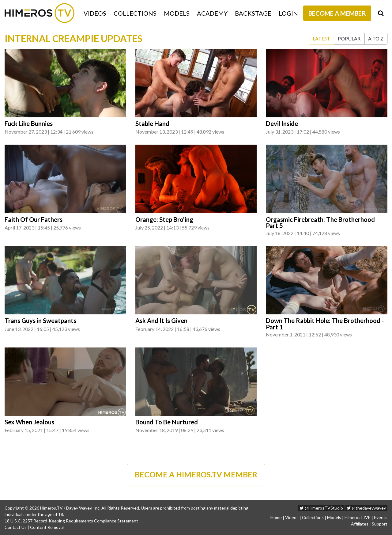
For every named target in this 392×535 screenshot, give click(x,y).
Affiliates (360, 524)
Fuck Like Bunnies (29, 123)
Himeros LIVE (358, 517)
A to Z (376, 38)
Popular (349, 38)
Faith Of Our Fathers (34, 219)
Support (380, 524)
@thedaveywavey (366, 508)
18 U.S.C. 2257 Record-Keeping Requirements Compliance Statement (71, 521)
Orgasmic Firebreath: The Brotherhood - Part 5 (322, 223)
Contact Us (16, 527)
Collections (135, 13)
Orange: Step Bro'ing (164, 219)
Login (288, 13)
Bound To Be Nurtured (167, 422)
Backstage (253, 13)
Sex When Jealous (29, 422)
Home (276, 517)
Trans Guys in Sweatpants (40, 321)
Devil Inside (282, 123)
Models (177, 13)
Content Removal (47, 527)
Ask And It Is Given (161, 321)
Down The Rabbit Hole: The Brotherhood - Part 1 (325, 324)
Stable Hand (152, 123)
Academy (212, 13)
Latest (321, 38)
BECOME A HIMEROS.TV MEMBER (196, 474)
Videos (95, 13)
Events (381, 517)
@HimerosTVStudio (321, 508)
